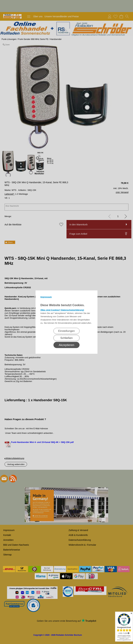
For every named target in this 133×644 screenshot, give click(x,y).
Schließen (66, 338)
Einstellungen (66, 331)
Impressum (46, 297)
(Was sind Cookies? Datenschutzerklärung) (62, 310)
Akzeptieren (66, 345)
